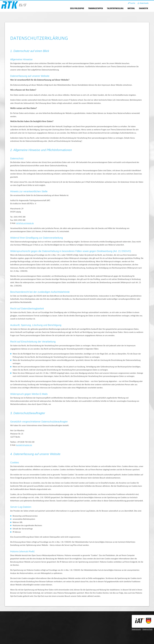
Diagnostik (143, 8)
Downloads (143, 3)
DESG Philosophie (77, 8)
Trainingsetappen (96, 8)
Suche (132, 3)
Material (131, 8)
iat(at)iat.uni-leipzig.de (25, 223)
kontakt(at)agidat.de (24, 445)
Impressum (136, 629)
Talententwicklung (115, 8)
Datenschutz (148, 629)
